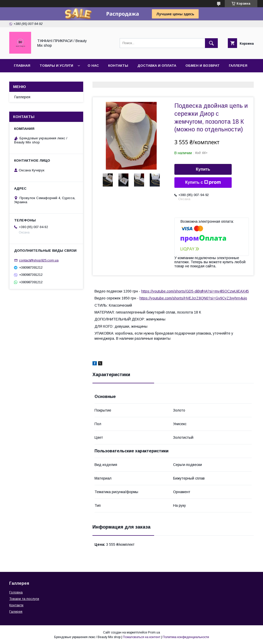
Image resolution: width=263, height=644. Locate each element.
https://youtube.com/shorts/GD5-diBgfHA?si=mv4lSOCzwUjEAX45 (195, 291)
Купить (203, 169)
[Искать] (211, 43)
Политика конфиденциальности (186, 637)
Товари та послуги (24, 599)
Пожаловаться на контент (142, 637)
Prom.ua (154, 632)
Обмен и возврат (203, 66)
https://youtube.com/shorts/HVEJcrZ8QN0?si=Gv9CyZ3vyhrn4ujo (193, 298)
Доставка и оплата (157, 66)
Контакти (16, 605)
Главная (22, 66)
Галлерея (238, 66)
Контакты (118, 66)
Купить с (203, 182)
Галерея (16, 612)
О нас (93, 66)
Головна (16, 592)
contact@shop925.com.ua (39, 260)
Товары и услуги (56, 66)
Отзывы (22, 79)
